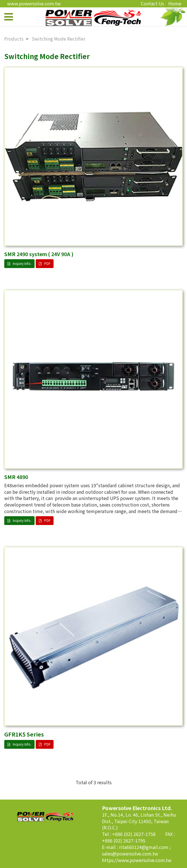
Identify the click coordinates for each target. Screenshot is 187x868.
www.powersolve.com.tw (34, 3)
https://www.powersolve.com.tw (137, 860)
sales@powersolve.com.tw (130, 854)
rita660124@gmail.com (144, 847)
